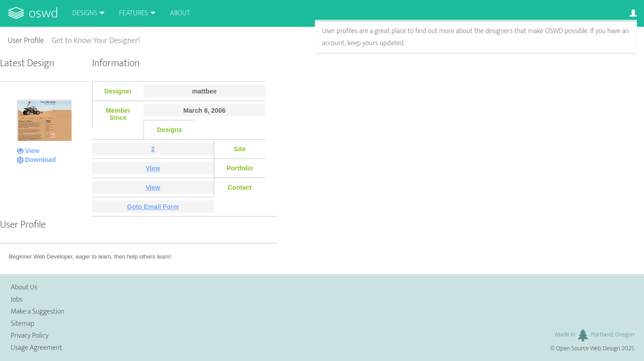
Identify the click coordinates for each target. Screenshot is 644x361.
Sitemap (23, 324)
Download (40, 160)
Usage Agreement (36, 348)
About (180, 13)
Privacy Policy (30, 336)
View (32, 151)
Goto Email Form (153, 207)
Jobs (17, 299)
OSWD (43, 13)
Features (133, 13)
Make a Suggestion (38, 312)
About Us (24, 287)
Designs (85, 13)
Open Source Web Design (588, 348)
